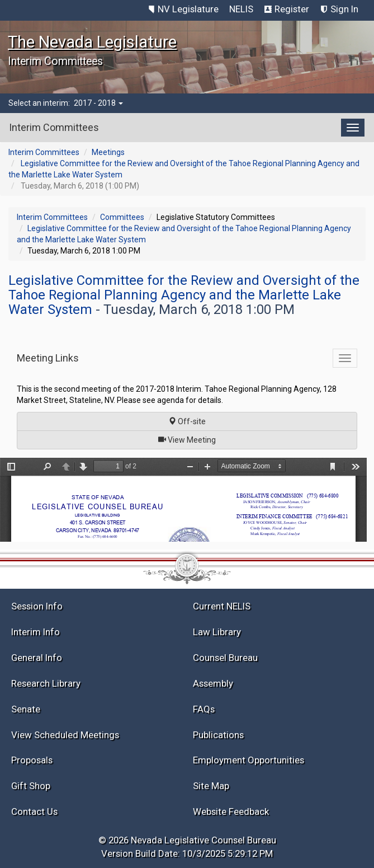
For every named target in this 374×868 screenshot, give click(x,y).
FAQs (204, 709)
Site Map (211, 786)
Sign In (344, 9)
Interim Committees (44, 152)
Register (292, 9)
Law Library (217, 632)
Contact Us (34, 811)
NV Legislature (188, 9)
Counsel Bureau (225, 658)
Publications (218, 735)
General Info (37, 658)
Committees (122, 217)
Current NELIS (222, 606)
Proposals (32, 760)
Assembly (213, 683)
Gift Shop (31, 786)
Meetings (108, 152)
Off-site (187, 421)
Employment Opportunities (248, 760)
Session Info (37, 606)
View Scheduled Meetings (65, 735)
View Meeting (191, 439)
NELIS (241, 9)
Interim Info (35, 632)
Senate (26, 709)
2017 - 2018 (98, 103)
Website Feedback (231, 811)
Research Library (46, 683)
